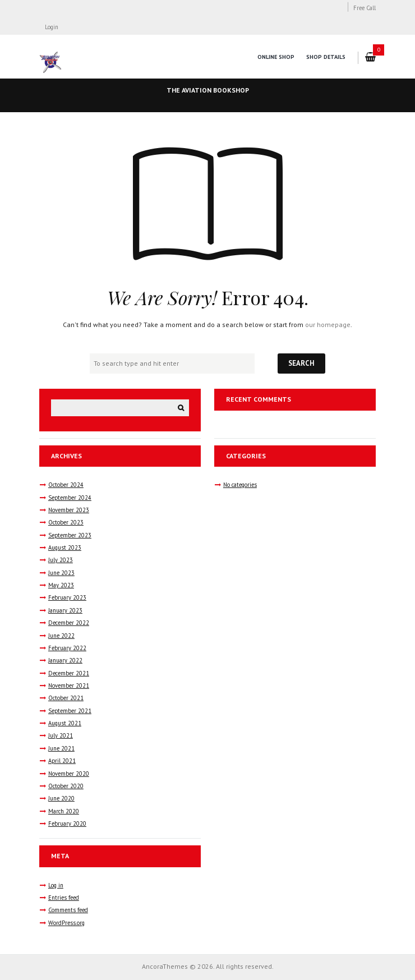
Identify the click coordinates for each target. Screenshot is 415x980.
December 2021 (69, 673)
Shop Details (326, 57)
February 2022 (67, 648)
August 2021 (65, 723)
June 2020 (61, 798)
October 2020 (66, 786)
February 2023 (67, 597)
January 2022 (65, 660)
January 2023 (65, 610)
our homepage (328, 325)
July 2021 (61, 735)
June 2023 (61, 573)
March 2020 (64, 811)
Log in (56, 885)
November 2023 (69, 510)
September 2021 (70, 711)
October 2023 (66, 522)
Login (52, 27)
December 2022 (69, 623)
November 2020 (69, 774)
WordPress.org (66, 923)
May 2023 (61, 585)
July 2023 (61, 560)
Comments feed (68, 910)
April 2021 (62, 761)
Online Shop (276, 57)
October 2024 (66, 485)
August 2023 (65, 547)
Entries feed (64, 898)
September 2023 (70, 535)
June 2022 (61, 636)
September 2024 (70, 498)
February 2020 (67, 823)
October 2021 (66, 698)
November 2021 (69, 685)
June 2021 (61, 748)
